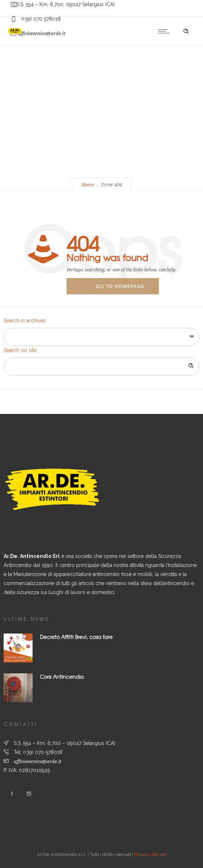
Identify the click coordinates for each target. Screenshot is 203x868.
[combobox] (101, 337)
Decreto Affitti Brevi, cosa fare (76, 637)
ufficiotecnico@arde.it (38, 761)
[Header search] (186, 31)
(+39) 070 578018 (43, 752)
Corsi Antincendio (62, 677)
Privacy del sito (150, 854)
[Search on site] (101, 367)
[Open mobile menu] (165, 31)
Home (88, 185)
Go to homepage (120, 286)
